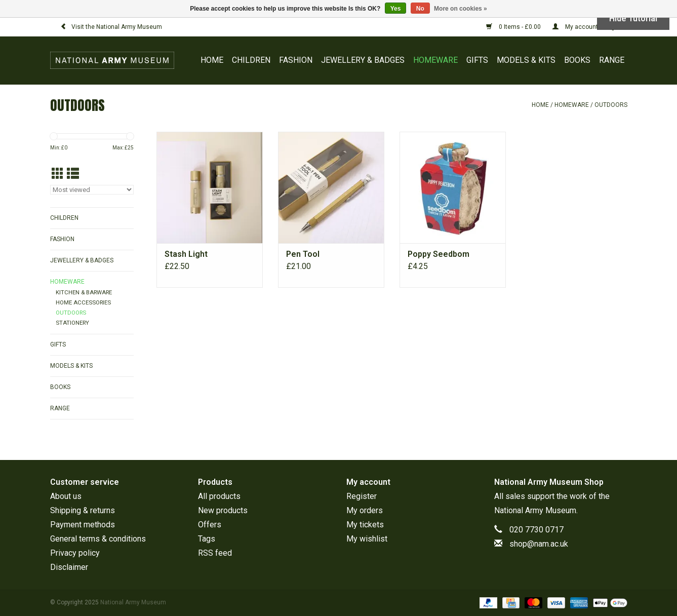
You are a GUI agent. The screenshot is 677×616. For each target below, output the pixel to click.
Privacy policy (75, 553)
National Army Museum (535, 510)
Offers (210, 525)
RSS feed (215, 553)
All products (219, 496)
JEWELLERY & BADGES (363, 60)
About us (66, 496)
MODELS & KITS (526, 60)
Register (362, 496)
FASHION (296, 60)
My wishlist (367, 539)
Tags (207, 539)
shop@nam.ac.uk (539, 544)
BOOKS (577, 60)
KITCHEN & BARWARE (84, 292)
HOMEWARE (435, 60)
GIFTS (477, 60)
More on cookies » (461, 9)
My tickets (365, 525)
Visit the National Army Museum (111, 27)
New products (223, 510)
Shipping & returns (83, 510)
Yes (396, 9)
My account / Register (590, 27)
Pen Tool (303, 254)
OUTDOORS (611, 105)
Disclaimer (69, 567)
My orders (365, 510)
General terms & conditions (98, 539)
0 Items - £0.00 (514, 27)
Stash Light (186, 254)
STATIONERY (72, 323)
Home (212, 60)
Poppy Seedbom (439, 254)
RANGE (612, 60)
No (420, 9)
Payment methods (83, 525)
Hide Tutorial (633, 18)
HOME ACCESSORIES (83, 302)
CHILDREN (251, 60)
